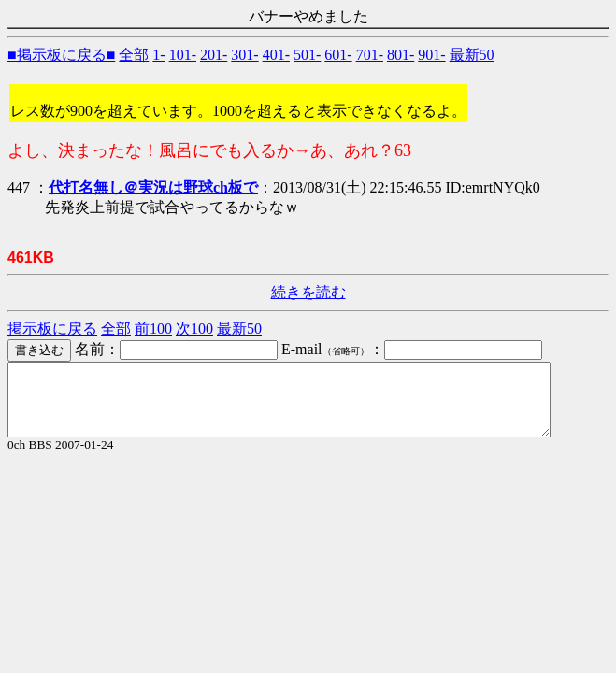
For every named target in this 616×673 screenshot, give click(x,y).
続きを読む (308, 292)
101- (183, 55)
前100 (153, 329)
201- (214, 55)
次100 (194, 329)
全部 (134, 55)
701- (370, 55)
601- (338, 55)
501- (307, 55)
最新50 (472, 55)
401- (276, 55)
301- (244, 55)
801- (401, 55)
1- (158, 55)
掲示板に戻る (52, 329)
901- (431, 55)
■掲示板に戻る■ (61, 55)
